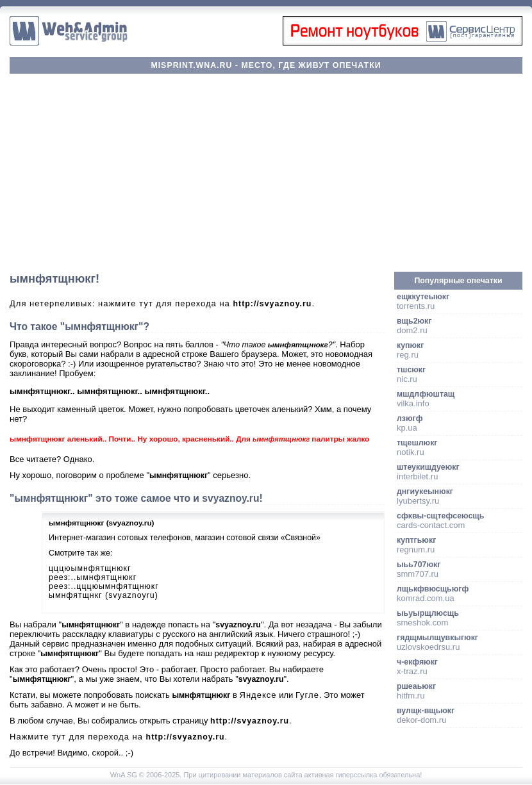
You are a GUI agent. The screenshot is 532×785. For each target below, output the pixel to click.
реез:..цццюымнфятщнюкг (104, 586)
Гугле (307, 695)
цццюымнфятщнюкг (90, 568)
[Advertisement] (266, 173)
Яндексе (258, 695)
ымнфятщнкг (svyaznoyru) (104, 595)
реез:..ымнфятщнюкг (93, 577)
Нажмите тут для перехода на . (119, 737)
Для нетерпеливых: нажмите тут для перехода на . (162, 303)
